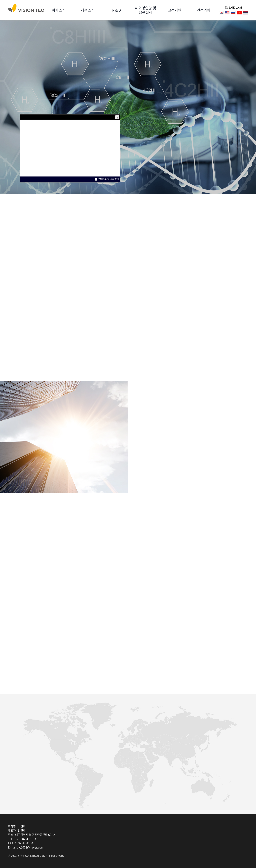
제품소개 (88, 10)
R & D (116, 10)
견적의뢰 (204, 10)
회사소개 (59, 10)
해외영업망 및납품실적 (146, 10)
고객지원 (175, 10)
